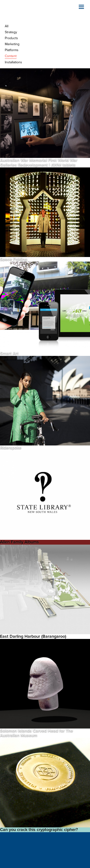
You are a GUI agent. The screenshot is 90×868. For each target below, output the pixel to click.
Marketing (12, 44)
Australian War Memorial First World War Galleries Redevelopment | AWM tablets (39, 162)
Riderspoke (11, 448)
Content (11, 56)
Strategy (11, 32)
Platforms (12, 50)
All (7, 26)
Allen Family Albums (19, 542)
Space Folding (14, 259)
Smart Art (9, 353)
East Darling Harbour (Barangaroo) (33, 636)
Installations (13, 62)
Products (11, 38)
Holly (29, 12)
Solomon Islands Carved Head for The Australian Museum (36, 733)
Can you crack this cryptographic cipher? (39, 830)
